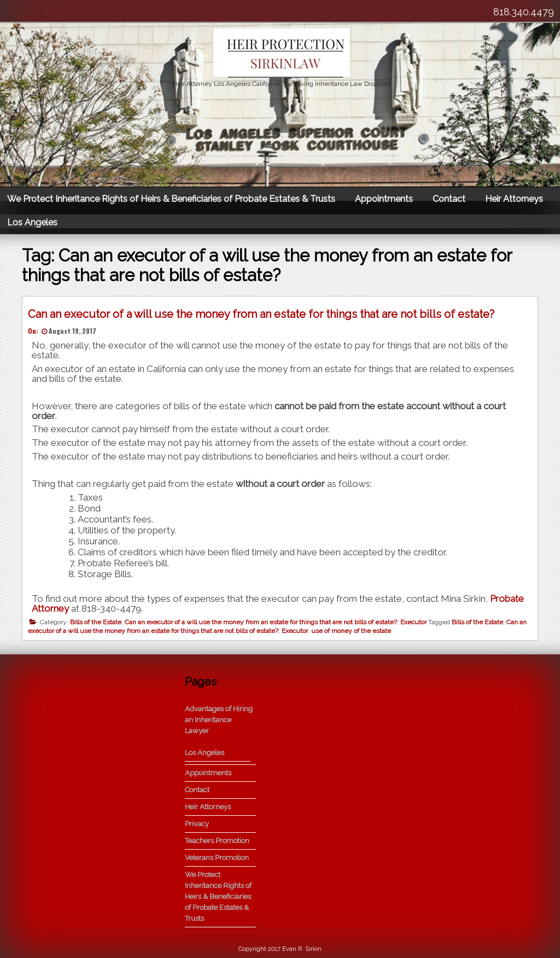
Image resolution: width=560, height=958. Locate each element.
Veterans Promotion (217, 858)
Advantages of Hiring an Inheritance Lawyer (219, 720)
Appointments (384, 199)
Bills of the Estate (96, 622)
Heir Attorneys (514, 199)
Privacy (197, 824)
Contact (449, 199)
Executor (413, 622)
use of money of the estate (351, 631)
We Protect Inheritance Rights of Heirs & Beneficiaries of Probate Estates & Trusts (171, 199)
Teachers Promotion (217, 841)
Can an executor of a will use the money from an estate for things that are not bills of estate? (261, 314)
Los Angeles (32, 222)
